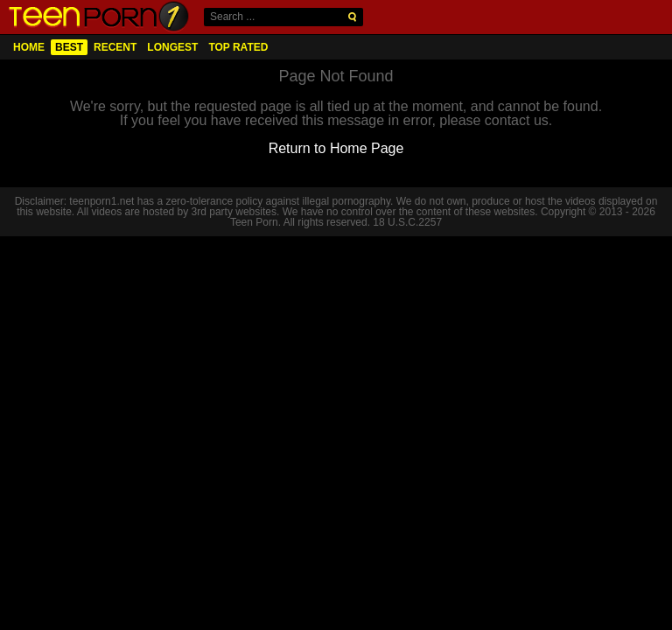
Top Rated (238, 47)
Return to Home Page (336, 148)
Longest (172, 47)
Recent (115, 47)
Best (69, 47)
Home (29, 47)
